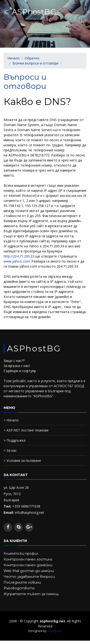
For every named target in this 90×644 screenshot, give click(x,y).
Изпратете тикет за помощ (31, 594)
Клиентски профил (21, 554)
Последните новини (22, 582)
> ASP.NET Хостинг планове (26, 430)
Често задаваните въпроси (29, 577)
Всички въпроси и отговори (35, 63)
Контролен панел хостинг (28, 559)
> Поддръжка (15, 440)
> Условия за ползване (22, 460)
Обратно (32, 58)
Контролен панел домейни (28, 565)
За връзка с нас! (17, 366)
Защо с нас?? (14, 361)
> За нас (10, 450)
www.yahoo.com (17, 261)
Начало (14, 58)
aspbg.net (55, 631)
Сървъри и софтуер (20, 371)
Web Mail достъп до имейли (29, 571)
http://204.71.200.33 (19, 256)
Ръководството (19, 588)
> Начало (11, 420)
